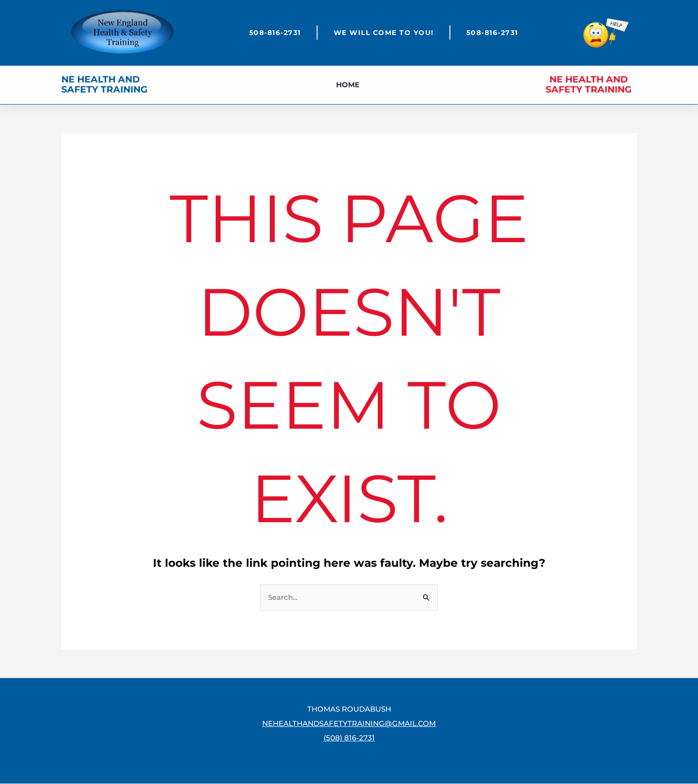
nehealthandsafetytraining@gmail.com (349, 724)
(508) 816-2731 (349, 738)
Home (348, 85)
